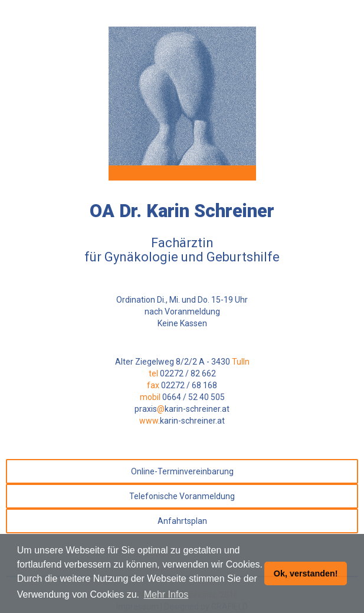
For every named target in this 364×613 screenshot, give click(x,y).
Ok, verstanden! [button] (306, 573)
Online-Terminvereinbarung (182, 471)
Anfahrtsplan (182, 521)
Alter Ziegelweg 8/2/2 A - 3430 (182, 362)
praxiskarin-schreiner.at (182, 409)
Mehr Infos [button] (166, 594)
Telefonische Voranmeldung (182, 496)
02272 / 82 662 (188, 373)
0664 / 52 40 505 (194, 397)
